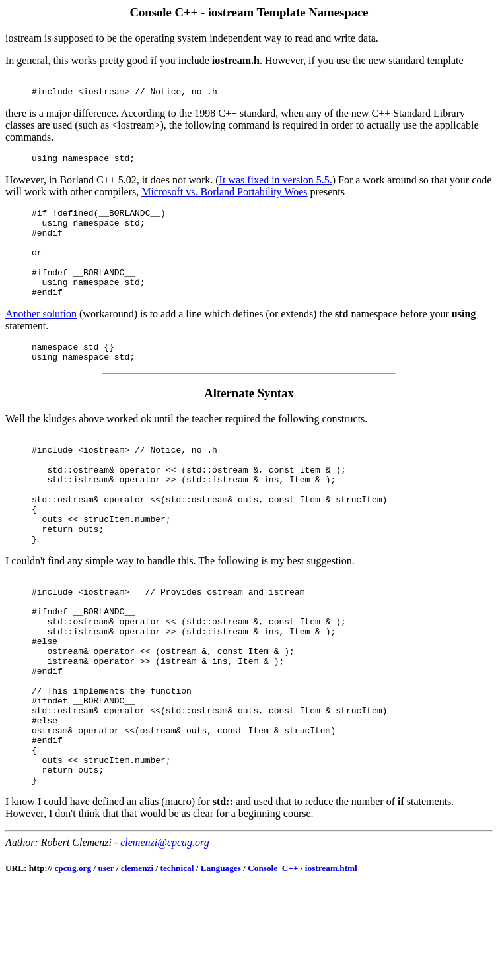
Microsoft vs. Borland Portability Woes (224, 198)
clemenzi (137, 959)
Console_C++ (273, 959)
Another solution (41, 338)
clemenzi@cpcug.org (165, 933)
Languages (221, 959)
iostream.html (331, 959)
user (106, 959)
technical (177, 959)
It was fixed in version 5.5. (276, 186)
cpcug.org (73, 959)
